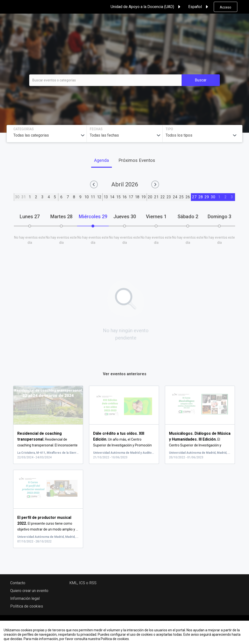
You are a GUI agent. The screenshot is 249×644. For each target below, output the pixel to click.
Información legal (25, 598)
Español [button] (199, 7)
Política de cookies (27, 606)
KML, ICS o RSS (83, 583)
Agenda (102, 160)
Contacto (18, 583)
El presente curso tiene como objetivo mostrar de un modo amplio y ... (48, 523)
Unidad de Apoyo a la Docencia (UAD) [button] (146, 7)
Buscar (201, 80)
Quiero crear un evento (29, 591)
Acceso (226, 7)
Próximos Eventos (137, 160)
